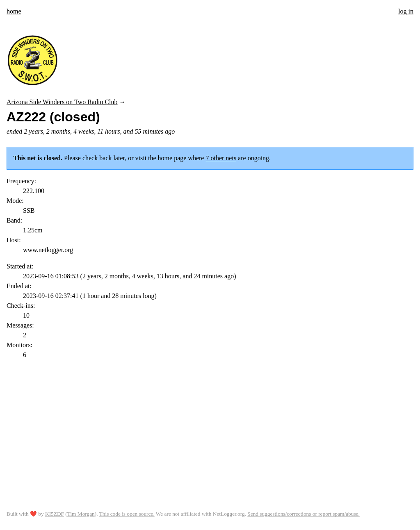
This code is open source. (127, 514)
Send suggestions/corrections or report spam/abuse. (304, 514)
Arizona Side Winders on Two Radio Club (62, 102)
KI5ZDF (55, 514)
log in (406, 11)
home (14, 11)
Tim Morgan (81, 514)
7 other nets (221, 158)
